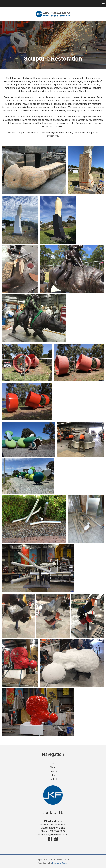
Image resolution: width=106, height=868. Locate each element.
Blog (53, 775)
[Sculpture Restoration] (34, 318)
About (53, 767)
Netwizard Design (60, 863)
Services (53, 771)
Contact (53, 779)
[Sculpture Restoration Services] (34, 170)
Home (53, 763)
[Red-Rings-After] (27, 401)
